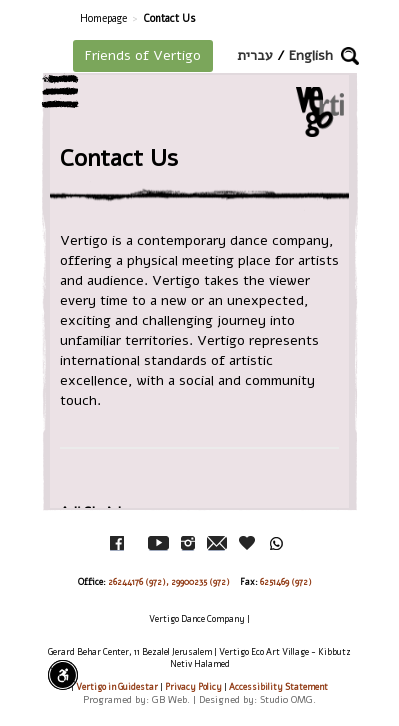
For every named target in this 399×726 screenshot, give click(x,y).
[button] (350, 56)
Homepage (103, 18)
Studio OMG (286, 699)
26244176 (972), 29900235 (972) (169, 582)
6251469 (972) (286, 582)
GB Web (169, 699)
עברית (255, 55)
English (311, 55)
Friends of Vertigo (143, 55)
